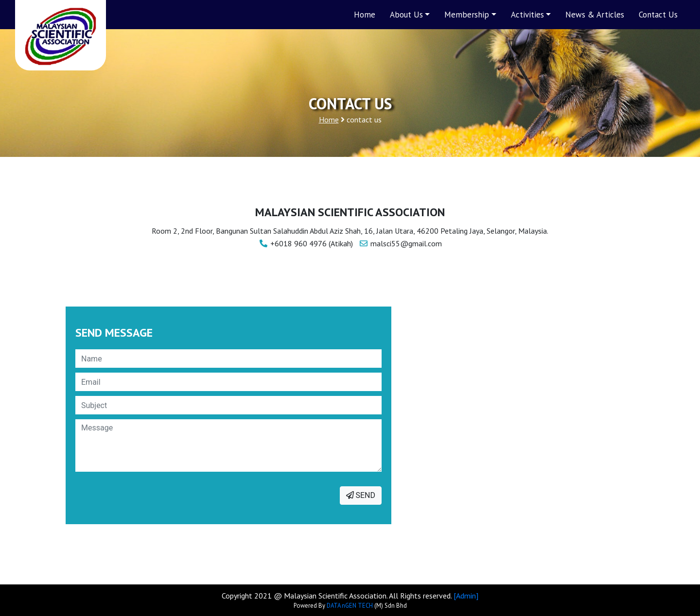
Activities (527, 15)
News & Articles (595, 15)
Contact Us (658, 15)
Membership (467, 15)
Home (365, 15)
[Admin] (466, 596)
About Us (406, 15)
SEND (361, 495)
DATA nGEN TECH (350, 606)
